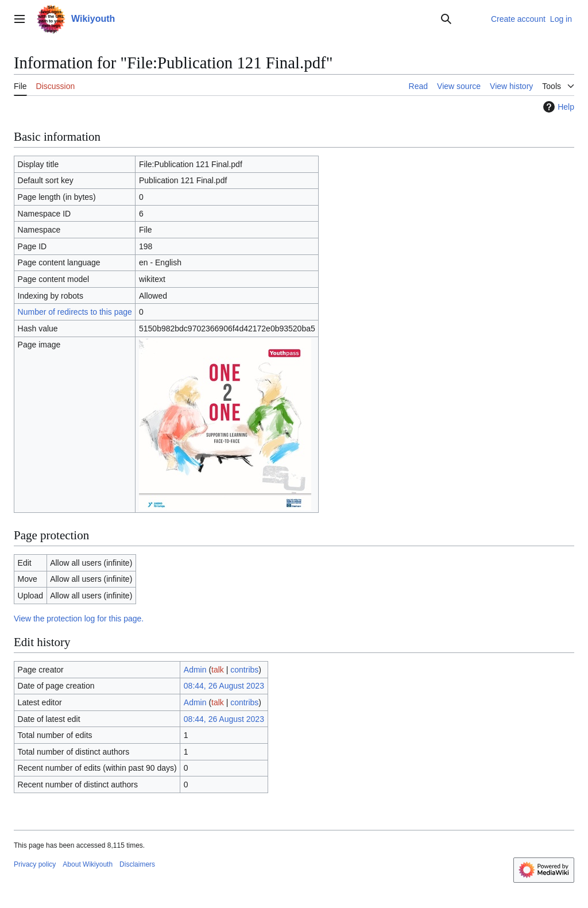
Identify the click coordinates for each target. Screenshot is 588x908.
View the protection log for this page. (79, 619)
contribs (244, 670)
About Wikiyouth (88, 864)
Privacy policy (35, 864)
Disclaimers (137, 864)
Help (557, 107)
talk (218, 670)
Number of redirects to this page (75, 312)
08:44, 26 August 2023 (224, 686)
